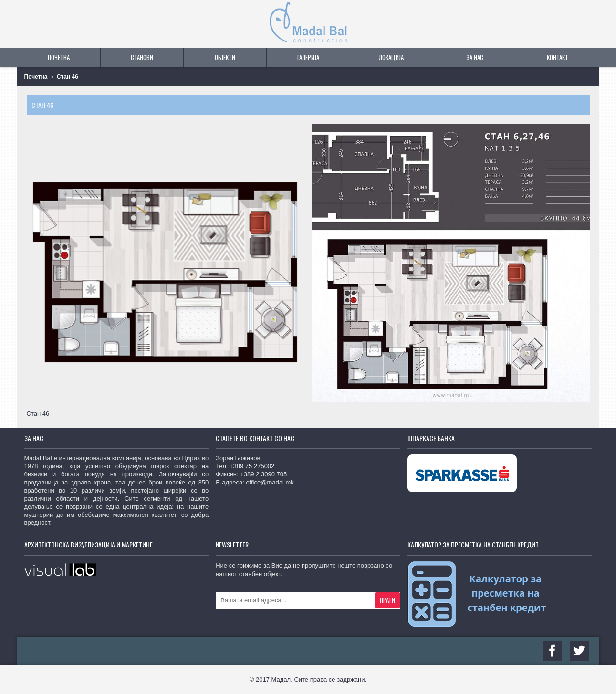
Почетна (36, 77)
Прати (387, 600)
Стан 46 (68, 77)
